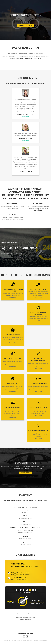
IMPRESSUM (8, 640)
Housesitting (13, 384)
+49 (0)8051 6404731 (25, 545)
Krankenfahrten (13, 335)
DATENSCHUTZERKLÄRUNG (19, 640)
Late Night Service (13, 204)
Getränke (38, 210)
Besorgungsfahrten (38, 384)
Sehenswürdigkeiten (38, 407)
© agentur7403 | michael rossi (40, 640)
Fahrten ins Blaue (13, 407)
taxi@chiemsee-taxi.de (25, 518)
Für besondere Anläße (38, 430)
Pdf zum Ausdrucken (25, 619)
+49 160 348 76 (20, 248)
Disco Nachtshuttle (13, 359)
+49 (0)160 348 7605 (25, 524)
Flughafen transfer (38, 289)
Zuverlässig (38, 204)
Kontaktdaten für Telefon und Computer (25, 618)
